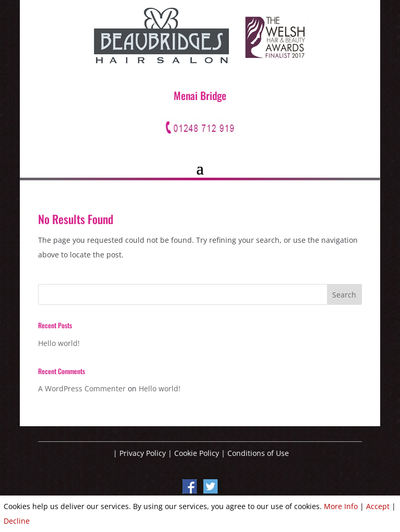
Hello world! (59, 343)
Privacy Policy (143, 453)
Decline (17, 521)
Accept (378, 506)
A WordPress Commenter (82, 388)
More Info (341, 506)
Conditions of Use (258, 453)
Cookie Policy (197, 453)
